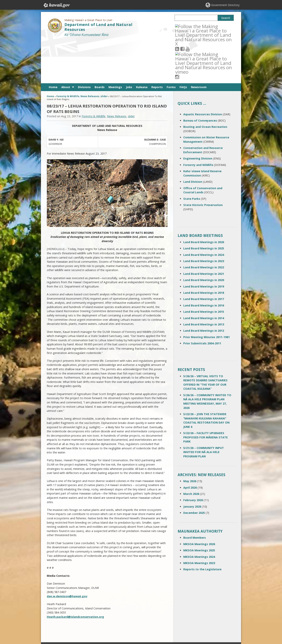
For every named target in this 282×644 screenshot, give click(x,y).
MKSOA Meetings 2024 (199, 514)
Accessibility (87, 618)
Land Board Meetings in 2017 (204, 256)
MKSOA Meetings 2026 (199, 501)
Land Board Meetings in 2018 (204, 250)
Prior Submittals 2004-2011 (202, 300)
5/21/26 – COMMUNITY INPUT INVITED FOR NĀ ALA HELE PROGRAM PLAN (204, 409)
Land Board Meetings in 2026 (204, 199)
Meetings (115, 44)
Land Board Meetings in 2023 (204, 218)
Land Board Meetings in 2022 (204, 224)
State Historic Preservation (203, 162)
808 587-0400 (125, 604)
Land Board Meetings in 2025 (204, 205)
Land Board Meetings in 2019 (204, 243)
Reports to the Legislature (202, 526)
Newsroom (199, 44)
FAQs (183, 44)
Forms (171, 44)
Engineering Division (198, 115)
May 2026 (190, 438)
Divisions (84, 44)
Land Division (193, 139)
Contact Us (55, 610)
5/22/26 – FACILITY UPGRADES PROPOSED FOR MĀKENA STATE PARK (206, 394)
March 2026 (191, 451)
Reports (157, 44)
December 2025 (194, 470)
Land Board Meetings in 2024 (204, 212)
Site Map (54, 618)
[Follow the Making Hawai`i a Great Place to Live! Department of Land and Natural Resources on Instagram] (204, 26)
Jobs (129, 44)
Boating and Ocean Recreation (205, 84)
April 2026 (190, 444)
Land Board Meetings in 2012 (204, 288)
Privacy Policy (88, 625)
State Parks (192, 155)
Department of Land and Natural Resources (98, 27)
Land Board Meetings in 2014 (204, 275)
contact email (124, 611)
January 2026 (192, 464)
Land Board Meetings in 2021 (204, 231)
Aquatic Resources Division (203, 71)
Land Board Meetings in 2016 (204, 262)
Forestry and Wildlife (198, 122)
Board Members (195, 495)
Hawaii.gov (56, 5)
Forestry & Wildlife (68, 53)
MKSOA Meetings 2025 (199, 507)
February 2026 (193, 457)
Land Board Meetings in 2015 (204, 269)
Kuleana (142, 44)
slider (104, 53)
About (66, 44)
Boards (100, 44)
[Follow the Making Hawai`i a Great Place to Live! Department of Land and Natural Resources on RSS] (182, 26)
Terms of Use (88, 610)
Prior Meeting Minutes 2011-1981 (207, 294)
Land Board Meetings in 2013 (204, 281)
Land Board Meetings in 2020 (204, 237)
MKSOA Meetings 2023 (199, 520)
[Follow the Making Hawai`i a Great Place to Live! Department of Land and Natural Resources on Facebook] (188, 26)
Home (53, 44)
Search (226, 18)
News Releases (90, 53)
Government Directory (225, 5)
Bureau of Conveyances (200, 77)
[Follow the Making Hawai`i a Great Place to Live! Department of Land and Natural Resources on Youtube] (193, 26)
